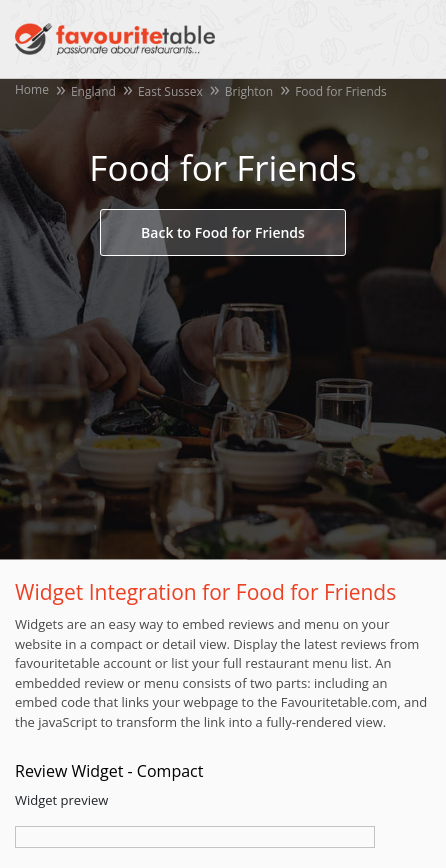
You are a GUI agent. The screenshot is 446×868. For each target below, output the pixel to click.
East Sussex (170, 91)
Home (32, 89)
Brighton (249, 91)
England (93, 91)
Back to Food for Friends (223, 232)
